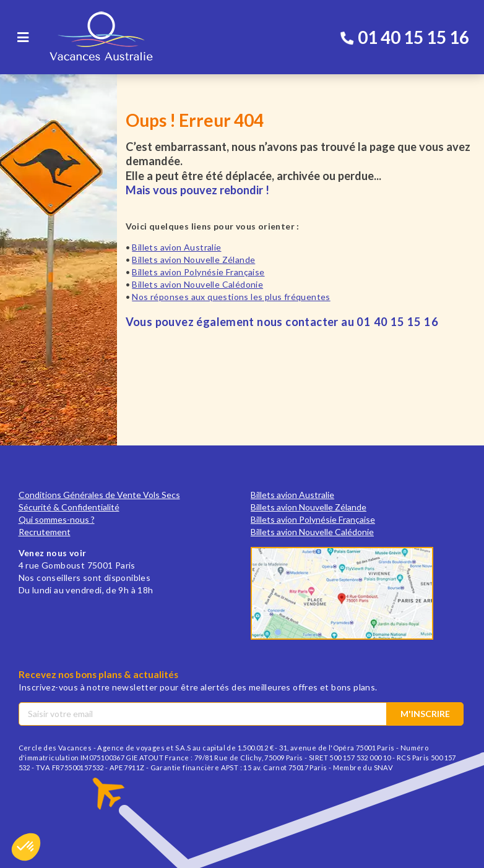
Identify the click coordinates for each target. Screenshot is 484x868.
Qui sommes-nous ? (57, 519)
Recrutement (45, 532)
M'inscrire (425, 714)
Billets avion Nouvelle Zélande (193, 260)
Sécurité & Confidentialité (69, 507)
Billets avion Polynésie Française (198, 272)
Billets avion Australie (176, 247)
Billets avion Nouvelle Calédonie (197, 284)
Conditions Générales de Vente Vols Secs (99, 495)
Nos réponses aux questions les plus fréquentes (231, 297)
